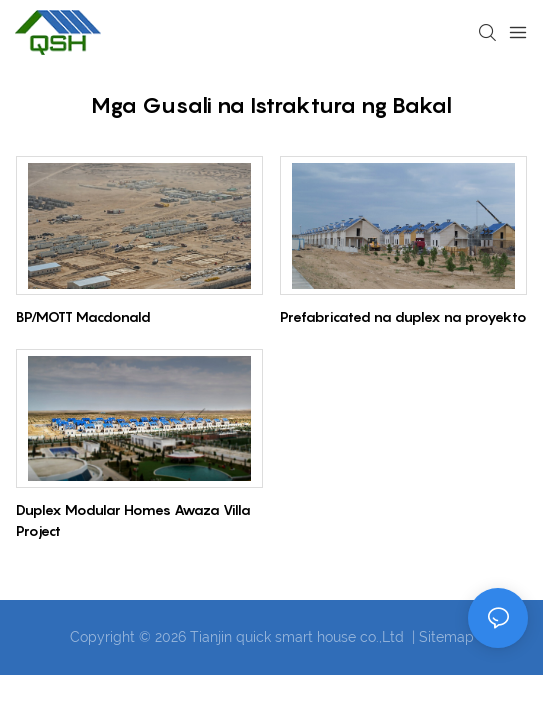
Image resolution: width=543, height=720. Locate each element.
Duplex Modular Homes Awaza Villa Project (133, 520)
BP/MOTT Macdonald (83, 316)
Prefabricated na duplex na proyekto (403, 316)
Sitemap (446, 637)
